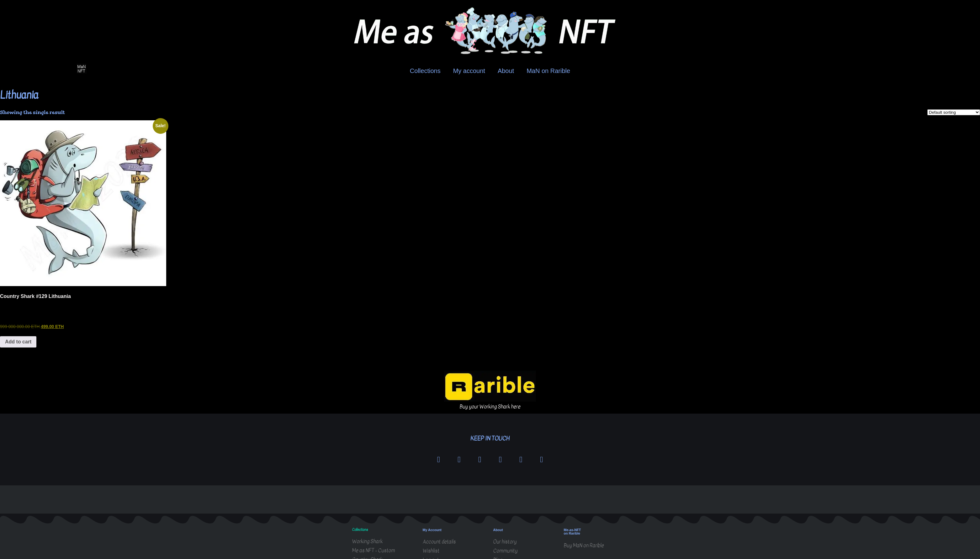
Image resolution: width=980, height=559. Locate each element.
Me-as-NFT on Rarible (572, 532)
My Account (432, 530)
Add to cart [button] (18, 342)
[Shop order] (954, 112)
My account (469, 71)
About (506, 71)
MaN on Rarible (548, 71)
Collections (425, 71)
